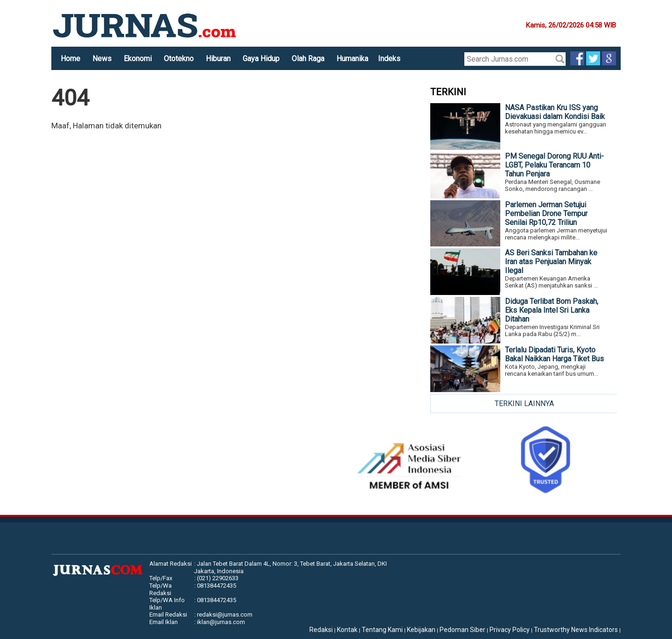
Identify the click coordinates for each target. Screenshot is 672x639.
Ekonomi (138, 59)
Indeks (389, 59)
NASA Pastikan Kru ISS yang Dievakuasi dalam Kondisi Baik (555, 112)
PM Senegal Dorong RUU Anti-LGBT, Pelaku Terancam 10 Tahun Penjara (554, 165)
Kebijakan (421, 630)
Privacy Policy (510, 630)
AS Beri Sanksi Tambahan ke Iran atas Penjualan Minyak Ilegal (551, 262)
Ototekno (179, 59)
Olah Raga (308, 59)
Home (70, 59)
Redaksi (321, 630)
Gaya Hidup (261, 59)
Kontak (347, 630)
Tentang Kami (382, 630)
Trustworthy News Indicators (576, 630)
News (102, 59)
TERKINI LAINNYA (524, 404)
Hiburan (218, 59)
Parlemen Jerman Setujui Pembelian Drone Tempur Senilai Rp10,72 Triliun (546, 214)
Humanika (352, 59)
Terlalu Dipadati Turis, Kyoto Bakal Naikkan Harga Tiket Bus (554, 354)
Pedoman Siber (462, 630)
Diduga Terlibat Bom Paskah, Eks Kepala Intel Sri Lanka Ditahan (552, 310)
